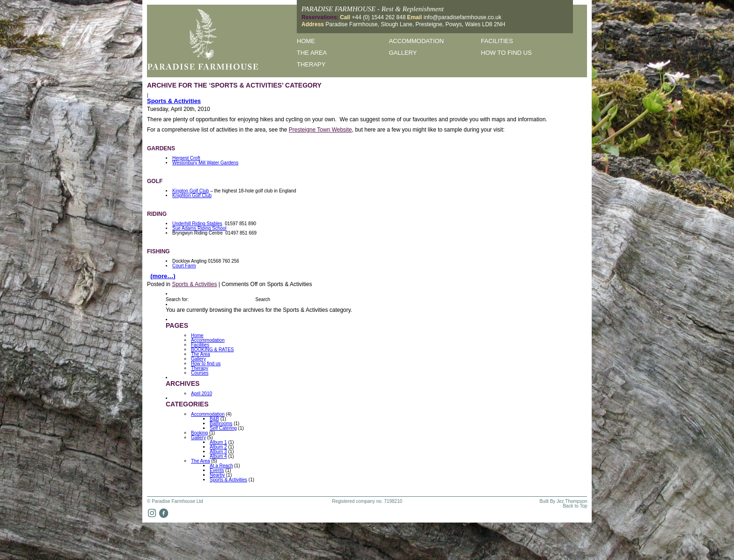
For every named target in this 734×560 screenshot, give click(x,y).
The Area (312, 53)
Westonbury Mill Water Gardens (205, 163)
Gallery (403, 53)
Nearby (217, 475)
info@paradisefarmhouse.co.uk (462, 17)
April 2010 (202, 394)
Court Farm (184, 266)
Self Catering (223, 428)
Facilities (497, 41)
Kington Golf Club (191, 191)
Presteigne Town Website (320, 130)
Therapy (311, 64)
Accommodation (416, 41)
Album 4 (218, 456)
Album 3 (218, 452)
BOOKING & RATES (213, 350)
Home (306, 41)
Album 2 (218, 447)
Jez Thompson (572, 501)
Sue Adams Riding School (199, 228)
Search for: (177, 299)
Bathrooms (221, 424)
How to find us (506, 53)
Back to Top (575, 506)
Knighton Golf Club (192, 195)
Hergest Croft (186, 158)
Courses (200, 373)
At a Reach (221, 466)
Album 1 (218, 442)
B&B (214, 419)
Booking (199, 433)
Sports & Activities (174, 101)
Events (217, 470)
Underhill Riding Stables (197, 224)
